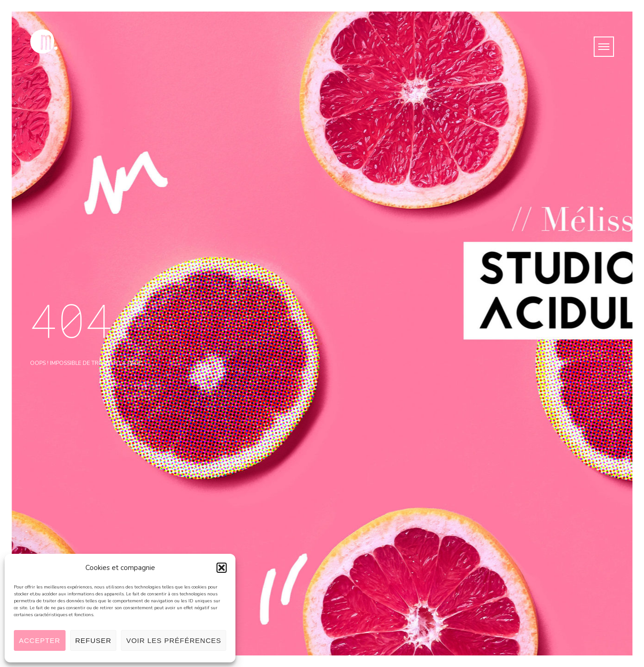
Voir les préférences (174, 640)
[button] (222, 568)
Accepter (40, 640)
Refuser (93, 640)
